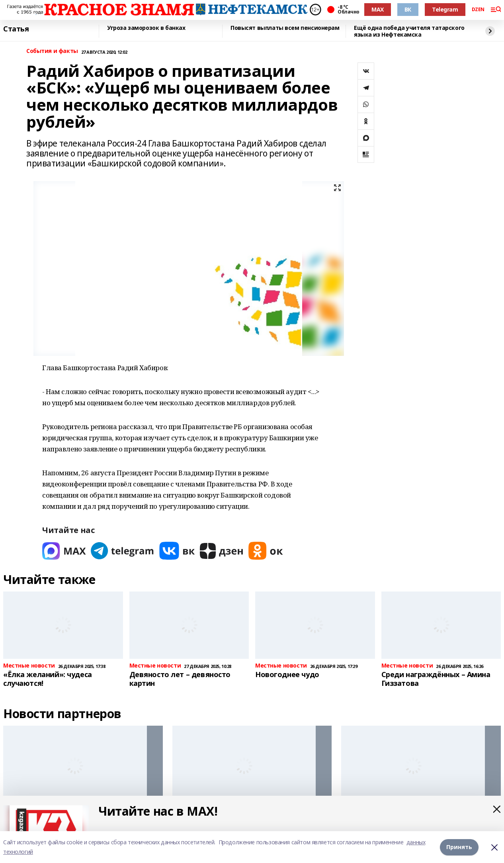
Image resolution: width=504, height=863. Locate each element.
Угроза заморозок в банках (146, 28)
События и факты (52, 51)
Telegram (445, 9)
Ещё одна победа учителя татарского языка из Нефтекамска (409, 31)
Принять (459, 847)
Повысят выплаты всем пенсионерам (285, 28)
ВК (408, 9)
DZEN (478, 10)
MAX (378, 9)
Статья (16, 29)
